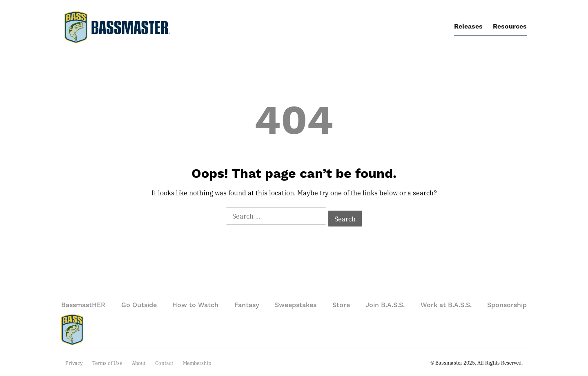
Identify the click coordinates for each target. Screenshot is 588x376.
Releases (468, 27)
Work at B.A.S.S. (446, 305)
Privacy (74, 363)
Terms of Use (107, 363)
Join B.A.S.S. (385, 305)
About (139, 363)
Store (341, 305)
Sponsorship (507, 305)
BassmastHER (83, 305)
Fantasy (247, 305)
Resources (510, 27)
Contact (164, 363)
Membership (197, 363)
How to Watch (195, 305)
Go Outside (139, 305)
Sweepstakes (296, 305)
